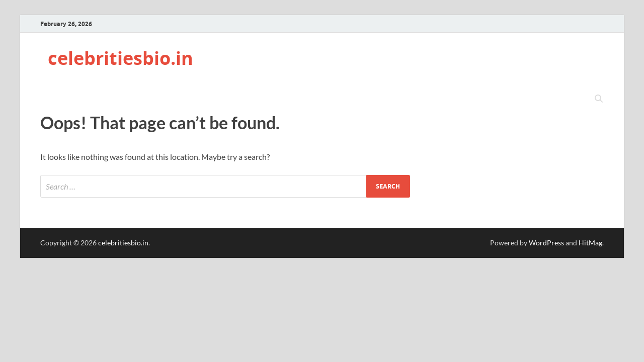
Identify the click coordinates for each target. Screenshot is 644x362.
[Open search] (599, 99)
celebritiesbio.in (120, 58)
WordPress (546, 243)
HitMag (590, 243)
